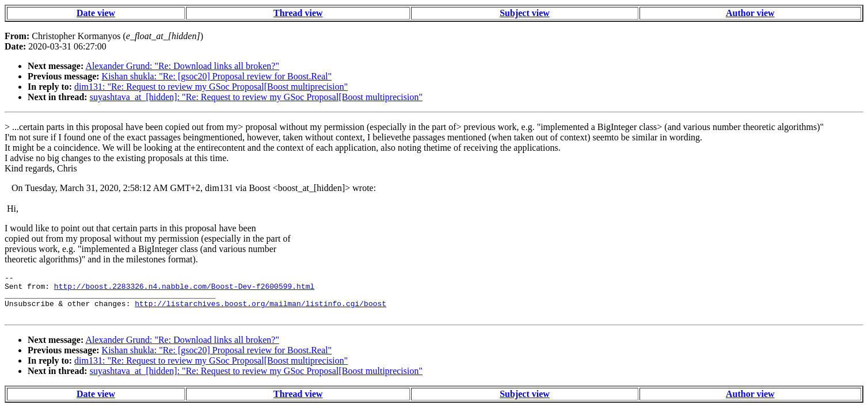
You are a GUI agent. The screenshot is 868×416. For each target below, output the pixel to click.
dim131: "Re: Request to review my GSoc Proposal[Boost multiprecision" (211, 87)
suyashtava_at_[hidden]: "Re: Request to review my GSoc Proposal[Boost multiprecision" (256, 97)
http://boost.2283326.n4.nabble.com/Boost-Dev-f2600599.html (184, 289)
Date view (96, 13)
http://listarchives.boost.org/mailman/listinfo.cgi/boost (260, 310)
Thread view (298, 13)
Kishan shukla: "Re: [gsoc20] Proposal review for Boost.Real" (217, 76)
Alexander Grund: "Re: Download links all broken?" (182, 66)
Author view (750, 13)
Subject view (525, 13)
